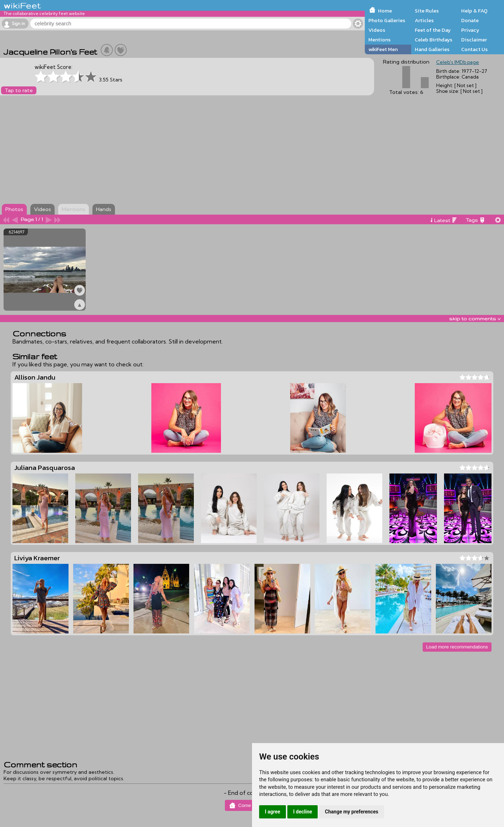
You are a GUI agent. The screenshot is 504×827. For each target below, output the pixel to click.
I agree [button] (273, 812)
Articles (424, 20)
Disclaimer (474, 40)
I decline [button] (303, 812)
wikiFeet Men (383, 49)
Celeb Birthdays (434, 40)
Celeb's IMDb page (458, 62)
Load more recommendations (457, 647)
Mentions (379, 40)
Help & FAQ (474, 11)
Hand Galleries (432, 49)
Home (385, 11)
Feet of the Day (433, 30)
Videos (377, 30)
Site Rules (427, 11)
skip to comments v (475, 319)
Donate (470, 20)
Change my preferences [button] (351, 812)
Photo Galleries (387, 20)
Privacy (470, 30)
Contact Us (474, 49)
